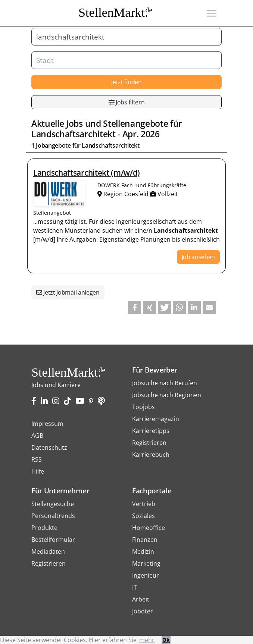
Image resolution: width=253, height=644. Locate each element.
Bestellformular (53, 540)
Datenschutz (49, 447)
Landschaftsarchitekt (74, 134)
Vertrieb (144, 504)
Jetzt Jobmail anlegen (68, 292)
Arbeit (141, 599)
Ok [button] (166, 640)
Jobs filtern (127, 102)
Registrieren (149, 443)
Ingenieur (146, 575)
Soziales (143, 516)
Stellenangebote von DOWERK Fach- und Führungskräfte (59, 194)
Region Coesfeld (124, 194)
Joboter (143, 611)
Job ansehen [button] (198, 257)
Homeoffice (149, 528)
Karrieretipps (151, 431)
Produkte (44, 528)
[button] (135, 307)
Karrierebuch (151, 455)
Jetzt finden (126, 82)
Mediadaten (48, 552)
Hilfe (38, 471)
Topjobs (143, 407)
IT (135, 587)
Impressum (47, 424)
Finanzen (145, 540)
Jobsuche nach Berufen (165, 383)
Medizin (143, 552)
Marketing (146, 563)
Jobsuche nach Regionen (167, 395)
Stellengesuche (53, 504)
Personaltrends (53, 516)
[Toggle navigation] (212, 13)
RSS (37, 459)
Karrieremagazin (156, 419)
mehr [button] (147, 640)
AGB (37, 436)
